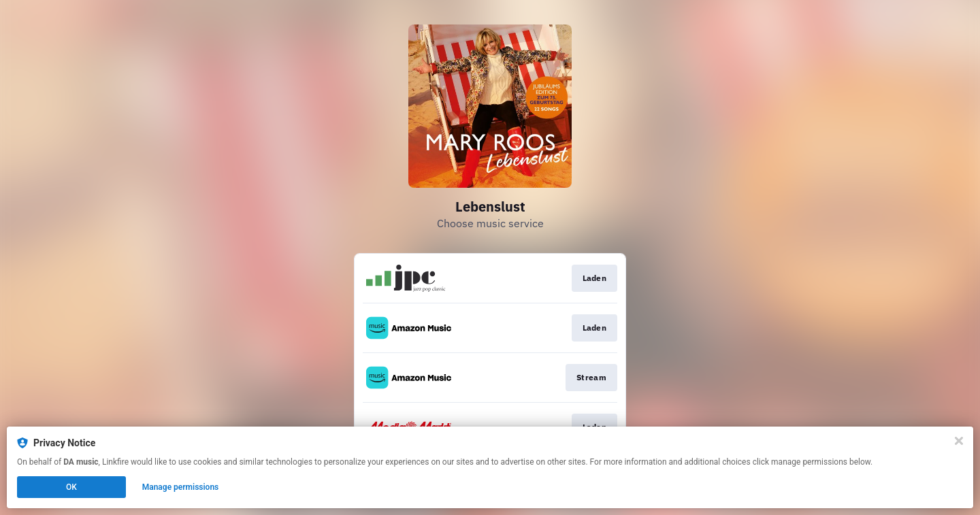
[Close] (959, 441)
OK (71, 487)
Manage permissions (181, 487)
